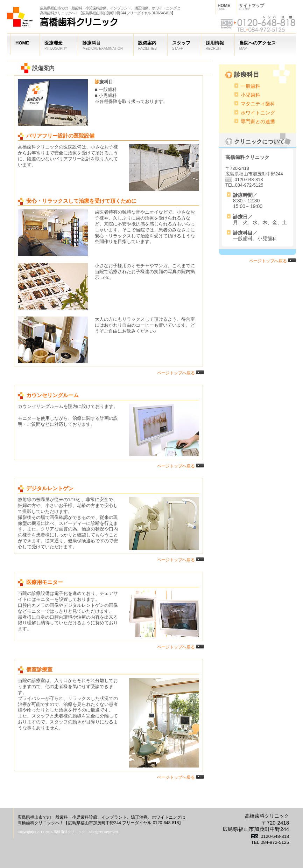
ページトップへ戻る (181, 373)
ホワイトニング (258, 113)
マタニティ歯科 (258, 104)
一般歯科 (251, 86)
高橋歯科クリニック (62, 21)
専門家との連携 (258, 121)
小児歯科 (251, 95)
